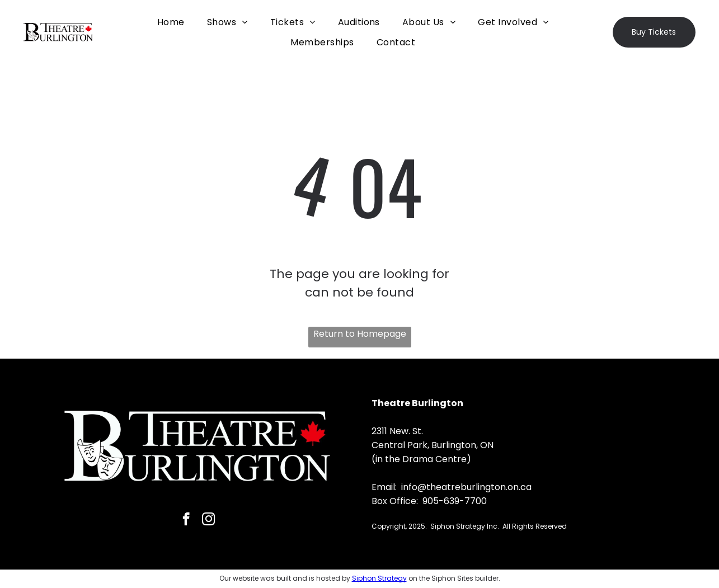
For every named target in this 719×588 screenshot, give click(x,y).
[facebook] (186, 520)
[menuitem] (171, 22)
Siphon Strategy (379, 578)
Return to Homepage (360, 334)
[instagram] (208, 520)
